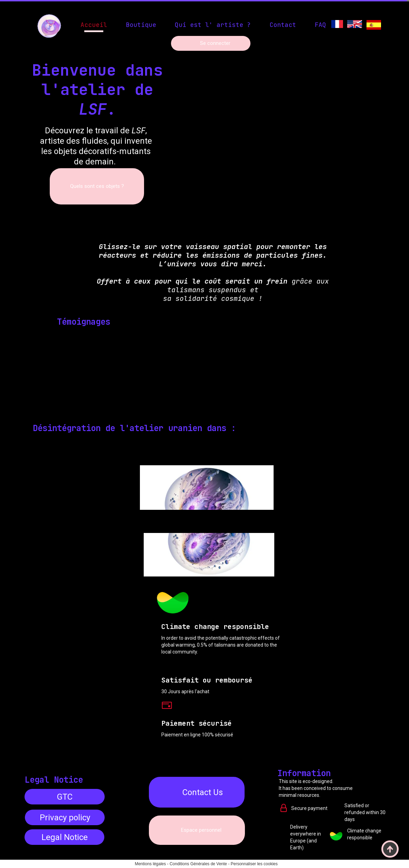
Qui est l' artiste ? (213, 25)
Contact (283, 25)
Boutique (141, 25)
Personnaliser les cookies (254, 864)
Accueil (94, 25)
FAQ (320, 25)
